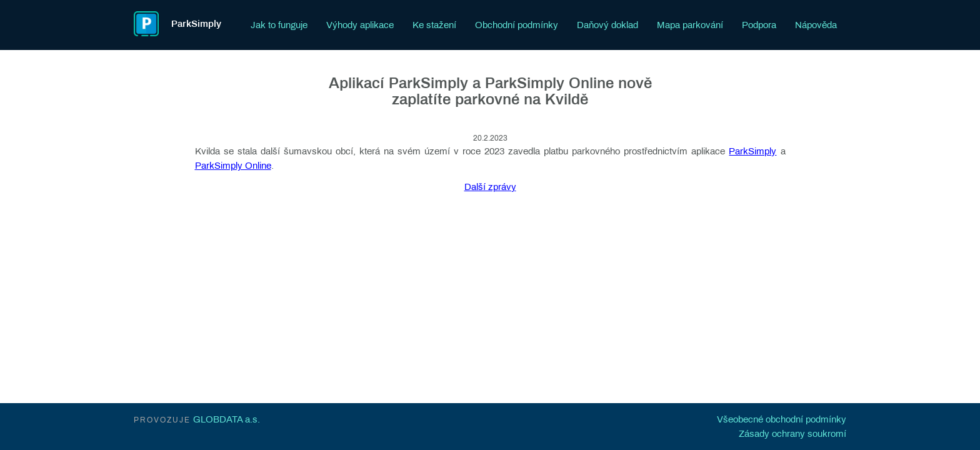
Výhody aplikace (360, 25)
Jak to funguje (279, 25)
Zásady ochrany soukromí (792, 434)
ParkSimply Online (233, 166)
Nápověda (816, 25)
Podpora (759, 25)
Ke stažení (434, 25)
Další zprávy (490, 187)
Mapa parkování (690, 25)
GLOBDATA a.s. (227, 419)
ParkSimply (752, 151)
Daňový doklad (607, 25)
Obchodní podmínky (517, 25)
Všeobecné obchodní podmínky (782, 419)
